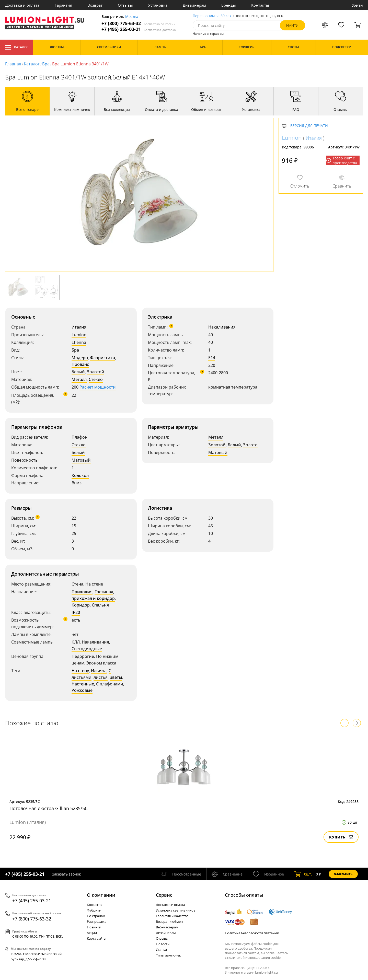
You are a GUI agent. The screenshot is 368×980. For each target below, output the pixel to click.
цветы (116, 677)
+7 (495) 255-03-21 (139, 29)
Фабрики (94, 910)
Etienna (79, 342)
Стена (77, 584)
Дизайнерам (194, 5)
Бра (46, 64)
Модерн (80, 358)
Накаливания (222, 327)
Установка (158, 5)
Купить (341, 837)
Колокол (80, 475)
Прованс (80, 364)
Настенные (83, 684)
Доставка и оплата (22, 5)
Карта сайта (96, 938)
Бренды (229, 5)
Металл (79, 379)
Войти (357, 5)
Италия (79, 327)
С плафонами (110, 684)
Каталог (16, 47)
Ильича (99, 671)
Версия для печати (309, 126)
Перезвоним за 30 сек (212, 16)
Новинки (94, 927)
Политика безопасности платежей (252, 933)
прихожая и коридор (93, 598)
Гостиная (104, 592)
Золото (250, 445)
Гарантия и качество (172, 916)
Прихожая (82, 592)
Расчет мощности (98, 387)
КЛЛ (76, 642)
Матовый (81, 460)
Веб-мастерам (167, 927)
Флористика (102, 358)
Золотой (96, 372)
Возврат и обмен (169, 921)
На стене (94, 584)
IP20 (76, 612)
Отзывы (125, 5)
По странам (96, 916)
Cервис (164, 895)
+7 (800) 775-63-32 (139, 23)
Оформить (343, 874)
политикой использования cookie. (254, 958)
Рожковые (82, 690)
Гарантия (63, 5)
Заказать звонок (66, 874)
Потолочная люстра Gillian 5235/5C (49, 808)
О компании (101, 895)
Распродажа (97, 921)
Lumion (79, 335)
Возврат (95, 5)
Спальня (100, 605)
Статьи (161, 950)
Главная (13, 64)
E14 (212, 358)
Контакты (260, 5)
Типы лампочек (168, 955)
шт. (303, 874)
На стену (80, 671)
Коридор (81, 605)
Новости (163, 944)
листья (101, 677)
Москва (132, 17)
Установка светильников (176, 910)
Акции (92, 933)
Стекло (96, 379)
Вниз (77, 483)
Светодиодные (87, 649)
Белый (78, 372)
